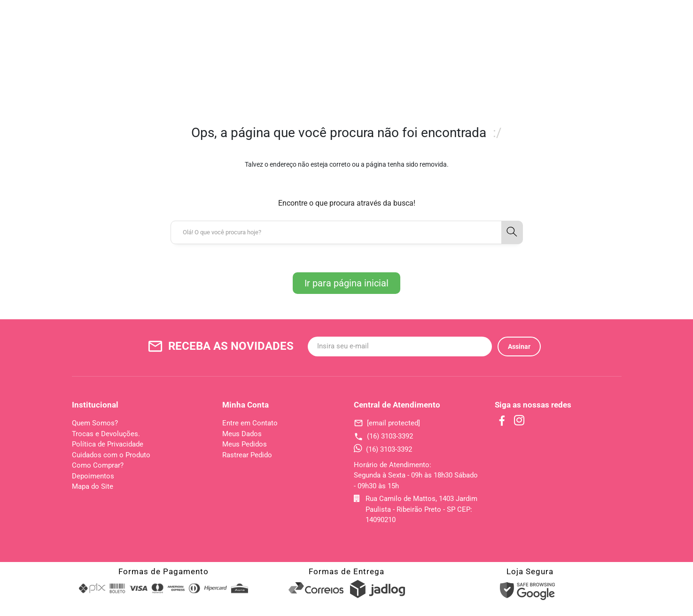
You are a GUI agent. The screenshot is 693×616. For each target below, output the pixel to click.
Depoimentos (93, 476)
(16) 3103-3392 (383, 436)
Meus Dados (242, 434)
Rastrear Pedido (247, 455)
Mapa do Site (93, 486)
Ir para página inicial (346, 283)
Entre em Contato (250, 423)
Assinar (519, 346)
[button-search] (512, 232)
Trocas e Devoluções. (106, 434)
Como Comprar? (98, 465)
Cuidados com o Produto (111, 455)
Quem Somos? (95, 423)
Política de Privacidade (108, 444)
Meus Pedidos (245, 444)
